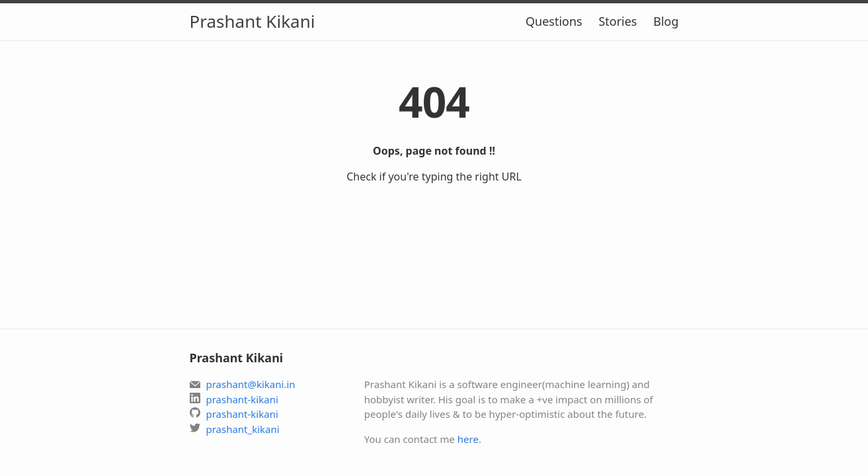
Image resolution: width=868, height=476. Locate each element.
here (468, 439)
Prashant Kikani (253, 21)
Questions (554, 21)
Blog (666, 21)
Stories (617, 21)
